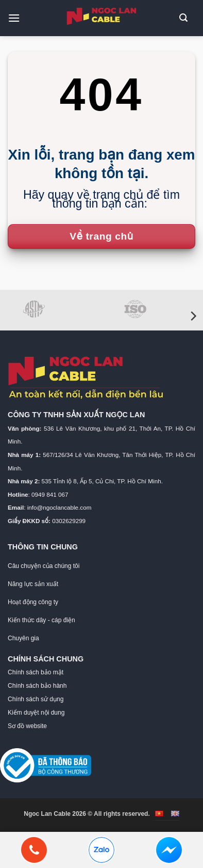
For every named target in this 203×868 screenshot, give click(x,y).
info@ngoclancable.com (60, 507)
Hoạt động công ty (33, 602)
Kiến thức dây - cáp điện (41, 620)
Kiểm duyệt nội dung (36, 713)
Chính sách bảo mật (36, 672)
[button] (18, 18)
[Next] (193, 316)
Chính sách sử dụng (36, 699)
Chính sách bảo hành (37, 686)
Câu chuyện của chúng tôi (44, 566)
